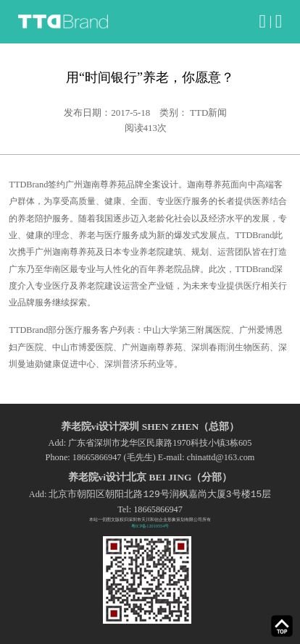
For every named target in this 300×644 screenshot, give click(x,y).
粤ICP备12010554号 (150, 526)
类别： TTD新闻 (193, 113)
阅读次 (146, 128)
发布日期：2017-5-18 (107, 113)
